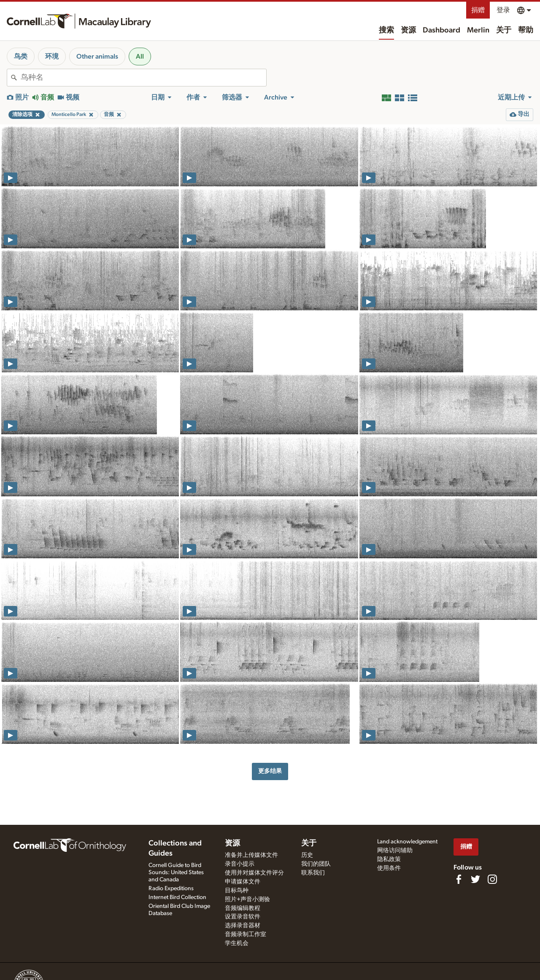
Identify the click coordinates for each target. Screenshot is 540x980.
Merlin (478, 30)
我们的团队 (316, 864)
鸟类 (21, 57)
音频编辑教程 (243, 908)
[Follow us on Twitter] (475, 879)
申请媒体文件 (243, 882)
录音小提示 (240, 864)
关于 (504, 30)
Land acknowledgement (407, 842)
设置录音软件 (243, 917)
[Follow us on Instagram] (492, 879)
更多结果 (270, 771)
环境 (52, 57)
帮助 (526, 30)
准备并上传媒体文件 (251, 855)
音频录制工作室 (246, 934)
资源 (408, 30)
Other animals (97, 57)
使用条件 (389, 868)
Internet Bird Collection (177, 897)
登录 (503, 10)
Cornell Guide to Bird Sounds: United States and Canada (176, 872)
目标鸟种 (237, 891)
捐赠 (478, 10)
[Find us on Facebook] (459, 879)
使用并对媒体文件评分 (254, 873)
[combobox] (143, 78)
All (140, 57)
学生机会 (237, 943)
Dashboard (441, 30)
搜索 (386, 30)
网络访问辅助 (395, 851)
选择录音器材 (243, 926)
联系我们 (313, 873)
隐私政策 (389, 859)
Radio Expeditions (171, 888)
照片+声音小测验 (247, 899)
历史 (307, 855)
